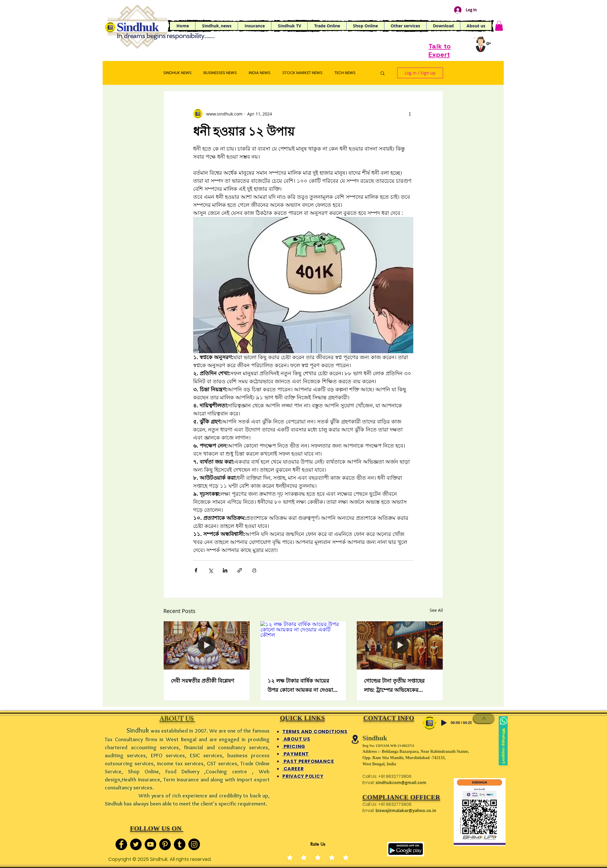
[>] (484, 718)
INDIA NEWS (260, 73)
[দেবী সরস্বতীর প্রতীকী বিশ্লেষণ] (207, 645)
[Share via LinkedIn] (225, 570)
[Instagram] (194, 844)
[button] (327, 26)
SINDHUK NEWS (177, 73)
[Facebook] (121, 844)
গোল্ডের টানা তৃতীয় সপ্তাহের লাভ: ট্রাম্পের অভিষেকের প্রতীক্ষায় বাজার (394, 686)
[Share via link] (240, 570)
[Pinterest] (165, 844)
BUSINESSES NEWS (220, 73)
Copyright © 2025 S (130, 859)
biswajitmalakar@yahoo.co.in (406, 810)
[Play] (444, 723)
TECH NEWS (345, 73)
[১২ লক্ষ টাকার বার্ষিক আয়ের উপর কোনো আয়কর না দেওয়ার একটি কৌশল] (303, 645)
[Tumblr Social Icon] (180, 844)
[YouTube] (150, 844)
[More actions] (410, 114)
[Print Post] (254, 570)
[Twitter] (136, 844)
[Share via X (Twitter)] (211, 570)
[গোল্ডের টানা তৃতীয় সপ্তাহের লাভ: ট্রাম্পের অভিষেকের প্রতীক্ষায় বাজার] (400, 645)
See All (436, 610)
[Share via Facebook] (196, 570)
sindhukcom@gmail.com (401, 782)
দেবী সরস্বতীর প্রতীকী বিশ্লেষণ (202, 681)
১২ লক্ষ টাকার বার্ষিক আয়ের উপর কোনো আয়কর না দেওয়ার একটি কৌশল (302, 686)
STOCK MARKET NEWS (302, 73)
